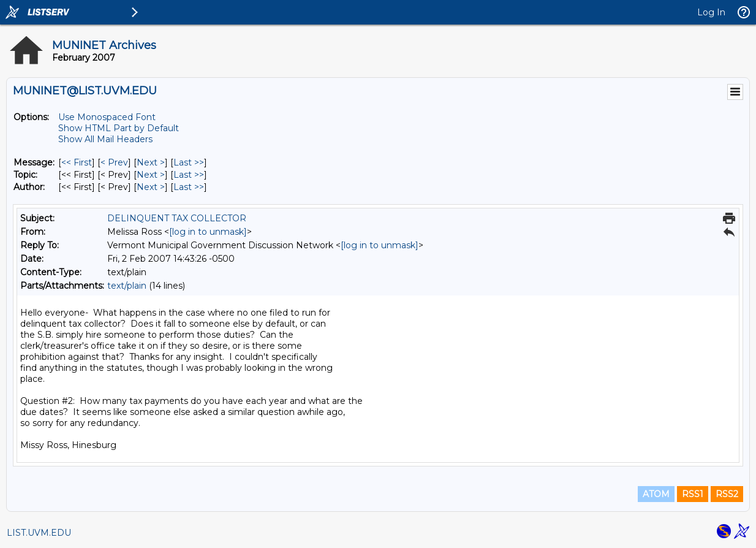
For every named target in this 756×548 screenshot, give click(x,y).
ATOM (656, 494)
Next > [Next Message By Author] (151, 187)
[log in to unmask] (208, 232)
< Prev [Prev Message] (114, 162)
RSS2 (727, 494)
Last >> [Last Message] (189, 162)
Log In (711, 12)
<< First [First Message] (77, 162)
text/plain (127, 286)
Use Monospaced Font (107, 117)
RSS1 (693, 494)
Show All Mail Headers (105, 139)
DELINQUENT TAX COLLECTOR (177, 218)
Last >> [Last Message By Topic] (189, 175)
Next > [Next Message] (151, 162)
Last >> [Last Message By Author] (189, 187)
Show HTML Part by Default (119, 128)
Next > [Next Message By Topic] (151, 175)
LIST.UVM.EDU (39, 533)
